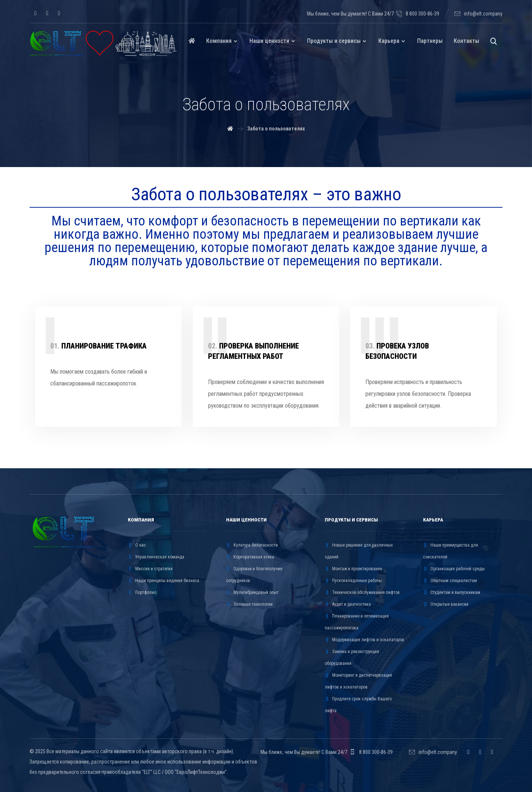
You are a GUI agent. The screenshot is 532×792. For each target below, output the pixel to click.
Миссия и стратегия (150, 569)
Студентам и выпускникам (452, 592)
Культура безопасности (252, 545)
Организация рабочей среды (454, 569)
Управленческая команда (156, 557)
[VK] (35, 13)
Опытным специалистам (450, 581)
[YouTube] (59, 13)
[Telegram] (47, 13)
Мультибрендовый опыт (252, 592)
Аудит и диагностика (348, 604)
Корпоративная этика (250, 557)
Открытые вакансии (446, 604)
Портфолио (142, 592)
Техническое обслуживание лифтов (362, 592)
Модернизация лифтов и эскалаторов (364, 640)
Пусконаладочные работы (353, 581)
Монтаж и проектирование (353, 569)
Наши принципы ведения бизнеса (163, 581)
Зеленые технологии (249, 604)
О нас (137, 545)
